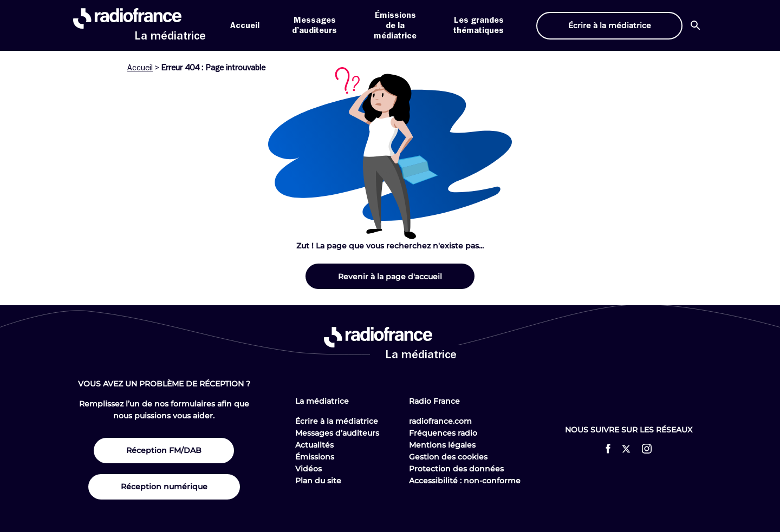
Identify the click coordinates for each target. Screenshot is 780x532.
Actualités (314, 445)
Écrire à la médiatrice (337, 421)
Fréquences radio (443, 433)
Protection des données (456, 469)
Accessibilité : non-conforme (465, 481)
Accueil (245, 25)
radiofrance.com (440, 421)
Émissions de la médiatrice (395, 25)
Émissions (315, 457)
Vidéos (308, 469)
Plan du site (318, 481)
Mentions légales (442, 445)
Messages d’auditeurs (337, 433)
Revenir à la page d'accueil (390, 277)
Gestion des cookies (448, 457)
